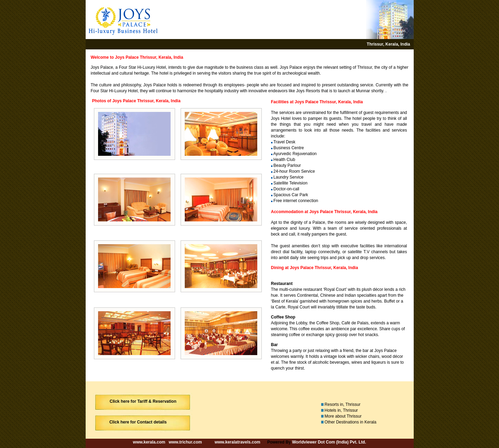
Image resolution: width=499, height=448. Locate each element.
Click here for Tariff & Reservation (143, 401)
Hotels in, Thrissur (341, 410)
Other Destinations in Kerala (351, 422)
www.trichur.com (185, 442)
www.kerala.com (149, 442)
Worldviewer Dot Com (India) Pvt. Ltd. (329, 442)
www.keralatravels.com (237, 442)
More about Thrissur (343, 416)
